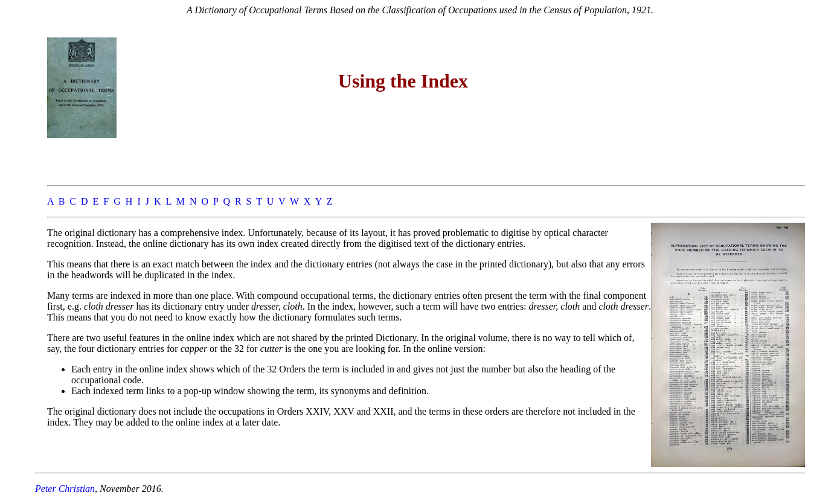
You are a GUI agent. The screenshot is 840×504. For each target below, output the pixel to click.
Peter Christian (65, 489)
